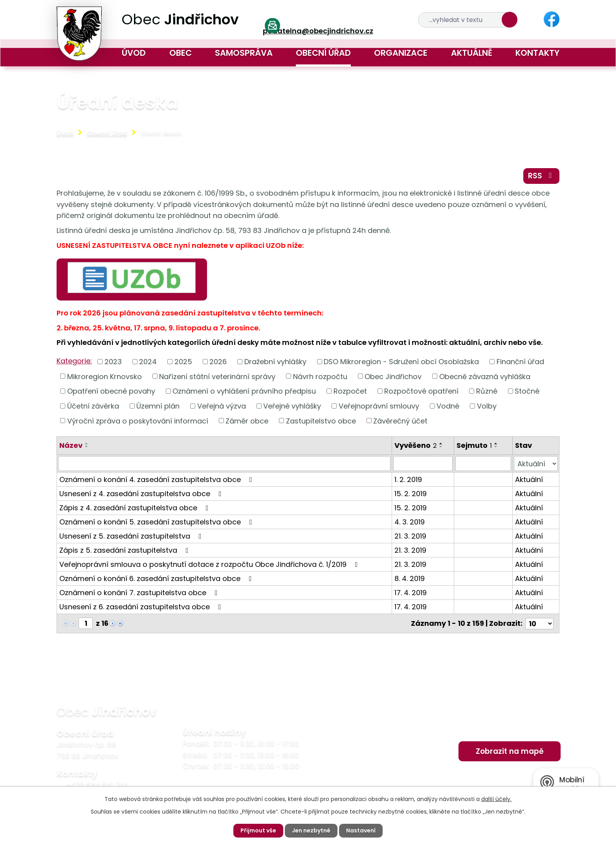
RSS (542, 176)
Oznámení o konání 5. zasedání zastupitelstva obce (157, 522)
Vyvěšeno (416, 445)
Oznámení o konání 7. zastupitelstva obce (140, 593)
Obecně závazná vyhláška (485, 376)
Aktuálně (472, 53)
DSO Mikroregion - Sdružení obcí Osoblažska (401, 362)
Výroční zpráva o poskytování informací (138, 421)
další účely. (496, 799)
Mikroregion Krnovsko (104, 376)
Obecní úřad (323, 53)
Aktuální (529, 479)
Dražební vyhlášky (275, 362)
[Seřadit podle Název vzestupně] (87, 444)
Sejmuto (474, 445)
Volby (487, 406)
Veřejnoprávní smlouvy (379, 406)
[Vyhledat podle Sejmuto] (483, 464)
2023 (113, 362)
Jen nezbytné (311, 830)
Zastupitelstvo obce (321, 421)
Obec (181, 53)
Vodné (448, 406)
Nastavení (361, 830)
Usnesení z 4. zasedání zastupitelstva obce (142, 494)
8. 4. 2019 (410, 578)
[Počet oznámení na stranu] (539, 623)
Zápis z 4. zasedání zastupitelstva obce (136, 508)
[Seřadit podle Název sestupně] (87, 447)
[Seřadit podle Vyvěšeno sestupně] (441, 447)
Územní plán (158, 406)
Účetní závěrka (93, 406)
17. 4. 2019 (411, 593)
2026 (218, 362)
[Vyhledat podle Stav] (536, 464)
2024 (148, 362)
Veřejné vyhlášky (292, 406)
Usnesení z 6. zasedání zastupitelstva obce (142, 607)
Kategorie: (74, 361)
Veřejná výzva (222, 406)
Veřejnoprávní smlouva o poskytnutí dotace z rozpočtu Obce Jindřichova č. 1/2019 (210, 564)
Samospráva (244, 53)
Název (71, 445)
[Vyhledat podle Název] (224, 464)
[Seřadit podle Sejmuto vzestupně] (496, 444)
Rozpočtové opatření (421, 391)
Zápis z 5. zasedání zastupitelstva (126, 550)
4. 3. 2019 (410, 522)
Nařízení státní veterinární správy (217, 376)
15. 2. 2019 (411, 494)
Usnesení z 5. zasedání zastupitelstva (132, 536)
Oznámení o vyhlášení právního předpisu (244, 391)
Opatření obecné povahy (111, 391)
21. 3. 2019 (410, 536)
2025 (183, 362)
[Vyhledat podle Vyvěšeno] (423, 464)
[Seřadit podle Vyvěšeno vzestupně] (441, 444)
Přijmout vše (258, 830)
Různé (487, 391)
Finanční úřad (520, 362)
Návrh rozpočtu (320, 376)
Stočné (527, 391)
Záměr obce (247, 421)
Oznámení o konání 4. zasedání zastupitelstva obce (157, 479)
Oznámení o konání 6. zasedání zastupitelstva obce (157, 578)
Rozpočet (350, 391)
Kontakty (537, 53)
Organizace (401, 53)
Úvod (134, 53)
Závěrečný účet (400, 421)
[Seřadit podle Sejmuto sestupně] (496, 447)
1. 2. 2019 (408, 479)
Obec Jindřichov (393, 376)
